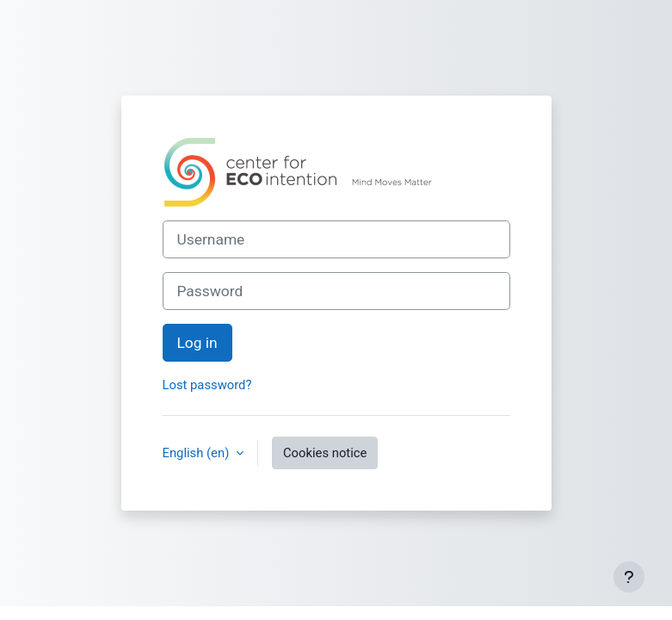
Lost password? (207, 385)
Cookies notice (325, 453)
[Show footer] (629, 577)
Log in (197, 343)
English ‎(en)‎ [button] (197, 453)
